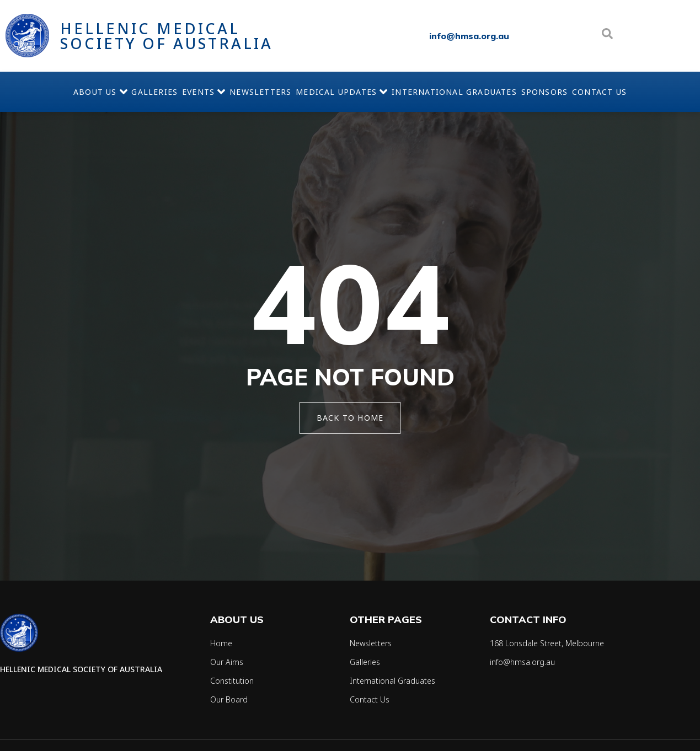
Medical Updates (350, 92)
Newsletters (252, 92)
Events (177, 92)
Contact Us (662, 92)
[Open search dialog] (607, 36)
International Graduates (481, 92)
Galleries (110, 92)
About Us (38, 92)
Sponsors (589, 92)
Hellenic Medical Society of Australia (167, 36)
